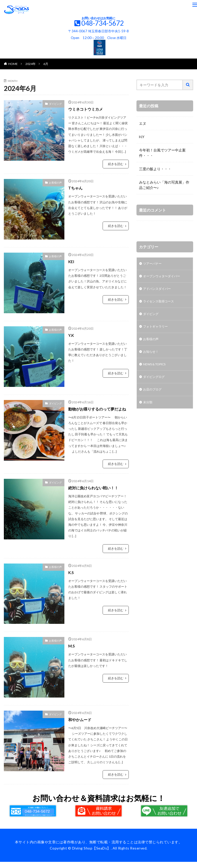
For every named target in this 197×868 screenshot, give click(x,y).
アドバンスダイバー (159, 291)
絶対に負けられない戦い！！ (95, 494)
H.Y (142, 137)
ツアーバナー (154, 264)
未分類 (149, 411)
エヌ (143, 123)
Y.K (71, 335)
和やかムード (81, 726)
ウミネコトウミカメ (87, 109)
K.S (71, 579)
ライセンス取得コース (161, 304)
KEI (71, 261)
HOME (13, 64)
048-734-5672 (103, 23)
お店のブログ (154, 398)
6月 (46, 64)
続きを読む (116, 164)
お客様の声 (55, 183)
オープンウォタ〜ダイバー (165, 277)
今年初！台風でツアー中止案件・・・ (162, 153)
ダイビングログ (156, 384)
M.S (72, 652)
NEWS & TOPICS (157, 371)
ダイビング (55, 104)
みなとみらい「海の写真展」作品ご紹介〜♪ (164, 185)
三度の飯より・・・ (155, 169)
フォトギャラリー (157, 331)
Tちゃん (76, 188)
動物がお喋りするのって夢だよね (97, 412)
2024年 (31, 64)
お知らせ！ (152, 357)
